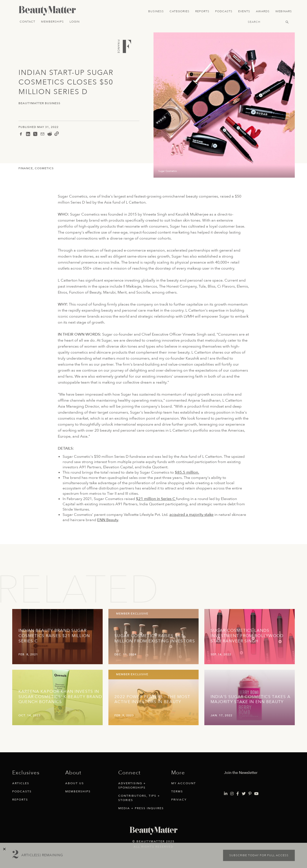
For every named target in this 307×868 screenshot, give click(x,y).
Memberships (52, 22)
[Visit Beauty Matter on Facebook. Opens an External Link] (238, 794)
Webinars (284, 11)
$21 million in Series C (156, 499)
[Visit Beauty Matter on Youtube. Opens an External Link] (256, 794)
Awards (263, 11)
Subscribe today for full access (259, 855)
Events (244, 11)
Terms (177, 791)
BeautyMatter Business (39, 103)
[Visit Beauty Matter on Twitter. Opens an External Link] (244, 794)
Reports (202, 11)
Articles (21, 783)
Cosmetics (44, 168)
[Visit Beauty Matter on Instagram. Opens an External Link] (232, 794)
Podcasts (224, 11)
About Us (75, 783)
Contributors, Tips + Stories (139, 798)
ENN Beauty (108, 520)
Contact (27, 22)
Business (156, 11)
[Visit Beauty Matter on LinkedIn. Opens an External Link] (226, 794)
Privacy (179, 800)
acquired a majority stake (191, 515)
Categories (180, 11)
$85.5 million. (187, 472)
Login (75, 22)
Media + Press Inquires (141, 808)
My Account (184, 783)
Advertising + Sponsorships (132, 785)
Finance (26, 168)
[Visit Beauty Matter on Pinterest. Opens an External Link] (250, 794)
